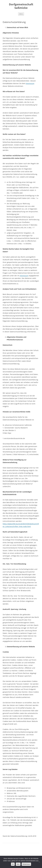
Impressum (30, 83)
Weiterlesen (26, 864)
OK (13, 864)
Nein (18, 864)
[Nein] (39, 862)
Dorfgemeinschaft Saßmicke (21, 6)
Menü (21, 14)
